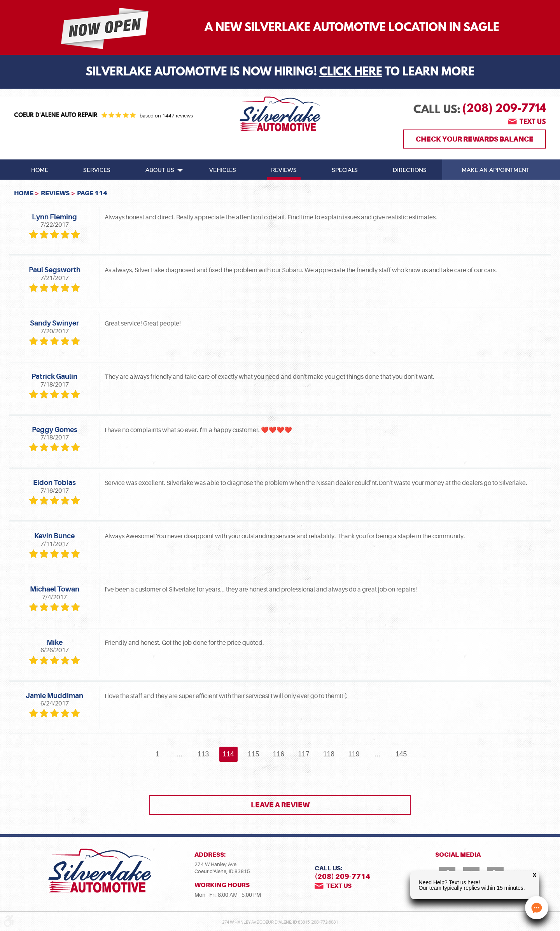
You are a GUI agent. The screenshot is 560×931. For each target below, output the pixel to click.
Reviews (284, 170)
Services (97, 170)
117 (304, 754)
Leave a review (280, 805)
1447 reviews (178, 116)
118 (329, 754)
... (179, 754)
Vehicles (223, 170)
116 (279, 754)
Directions (410, 170)
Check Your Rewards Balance (475, 139)
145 (401, 754)
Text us (533, 122)
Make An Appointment (495, 170)
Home (40, 170)
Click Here (351, 73)
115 (253, 754)
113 (203, 754)
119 (354, 754)
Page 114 (92, 193)
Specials (345, 170)
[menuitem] (40, 170)
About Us (160, 170)
